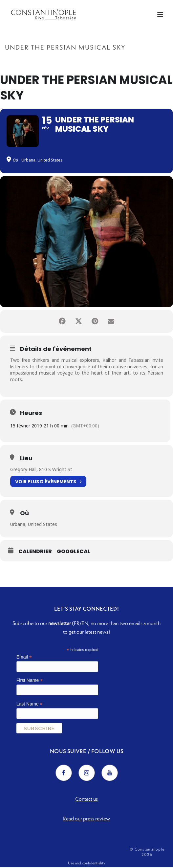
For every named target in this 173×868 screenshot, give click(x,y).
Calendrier (35, 552)
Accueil (54, 61)
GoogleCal (74, 552)
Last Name (30, 705)
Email (24, 658)
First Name (30, 681)
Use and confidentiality (87, 864)
